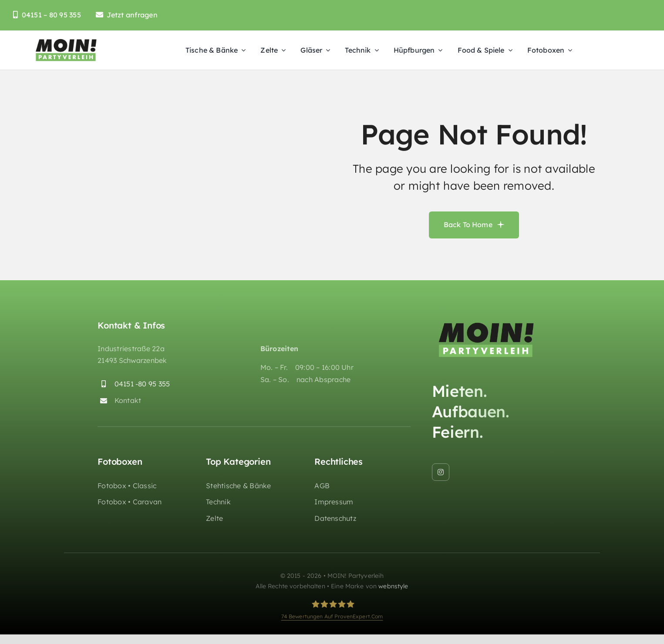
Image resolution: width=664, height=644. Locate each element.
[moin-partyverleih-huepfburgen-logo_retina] (66, 41)
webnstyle (393, 586)
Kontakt (128, 400)
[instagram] (441, 472)
